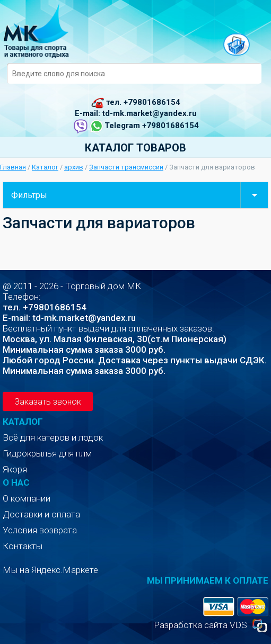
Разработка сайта (191, 625)
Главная (13, 167)
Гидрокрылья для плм (47, 453)
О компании (27, 498)
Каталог (45, 167)
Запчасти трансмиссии (126, 167)
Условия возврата (40, 530)
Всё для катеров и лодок (53, 437)
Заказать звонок (48, 402)
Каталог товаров (135, 148)
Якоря (15, 469)
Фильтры (139, 195)
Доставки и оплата (41, 514)
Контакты (23, 546)
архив (74, 167)
